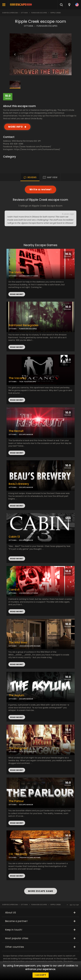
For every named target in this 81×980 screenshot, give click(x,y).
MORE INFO (15, 127)
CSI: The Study (18, 854)
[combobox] (69, 5)
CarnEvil (14, 590)
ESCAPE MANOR (26, 434)
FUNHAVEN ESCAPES (47, 26)
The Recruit (16, 431)
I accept (41, 975)
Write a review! (40, 189)
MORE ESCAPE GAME (41, 891)
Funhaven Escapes (39, 13)
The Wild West (18, 643)
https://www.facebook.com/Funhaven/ (32, 147)
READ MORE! (17, 347)
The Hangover (18, 748)
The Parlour (16, 801)
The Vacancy (18, 378)
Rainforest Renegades (24, 325)
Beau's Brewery (19, 484)
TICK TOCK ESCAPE (28, 382)
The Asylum (16, 695)
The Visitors (16, 272)
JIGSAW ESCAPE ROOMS (30, 646)
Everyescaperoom (10, 13)
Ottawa (24, 13)
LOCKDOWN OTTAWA (29, 276)
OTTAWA (28, 26)
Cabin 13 (14, 537)
